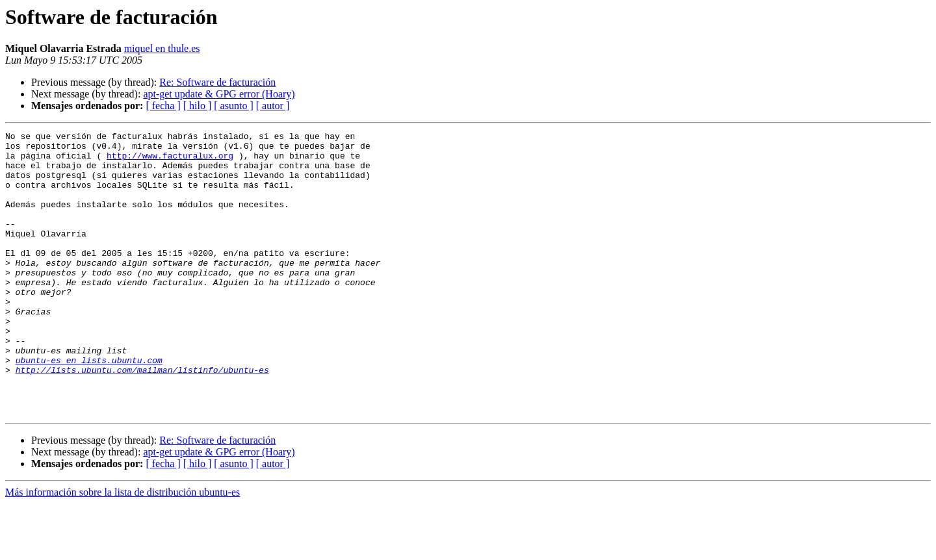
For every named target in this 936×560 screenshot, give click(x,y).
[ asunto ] (233, 106)
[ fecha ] (163, 106)
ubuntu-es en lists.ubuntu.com (89, 407)
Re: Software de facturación (217, 82)
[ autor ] (273, 106)
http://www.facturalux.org (170, 161)
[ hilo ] (198, 106)
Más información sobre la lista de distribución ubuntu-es (123, 549)
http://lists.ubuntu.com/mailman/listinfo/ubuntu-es (142, 418)
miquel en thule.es (162, 48)
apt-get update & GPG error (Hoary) (219, 94)
